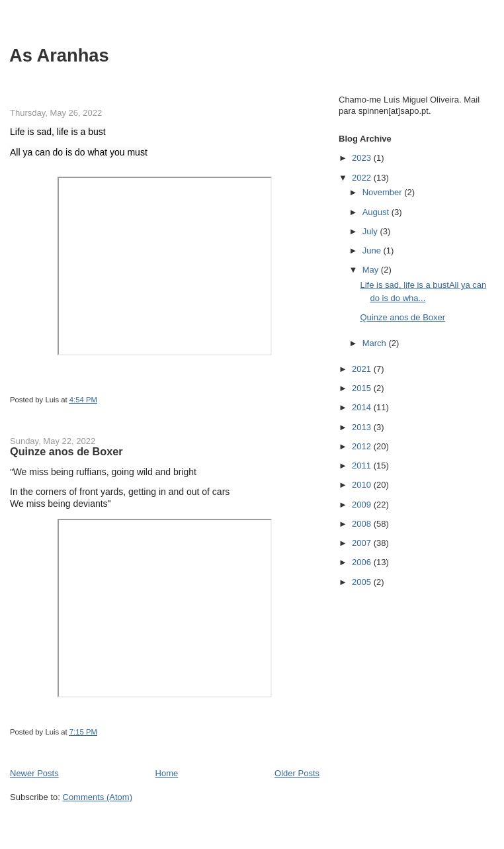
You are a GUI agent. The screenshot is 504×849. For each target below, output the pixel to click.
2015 (363, 388)
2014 (363, 407)
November (384, 192)
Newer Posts (34, 773)
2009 (363, 505)
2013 (363, 427)
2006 (363, 562)
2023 (363, 158)
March (376, 343)
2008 (363, 524)
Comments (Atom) (98, 797)
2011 (363, 466)
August (377, 212)
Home (167, 773)
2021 (363, 369)
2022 (363, 178)
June (373, 250)
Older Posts (297, 773)
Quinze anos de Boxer (66, 451)
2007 (363, 543)
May (372, 270)
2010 (363, 485)
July (371, 231)
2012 (363, 446)
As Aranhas (59, 55)
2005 (363, 582)
